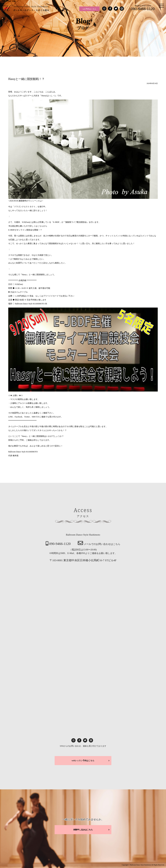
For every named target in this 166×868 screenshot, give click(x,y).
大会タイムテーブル (19, 292)
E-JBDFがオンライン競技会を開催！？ (25, 230)
